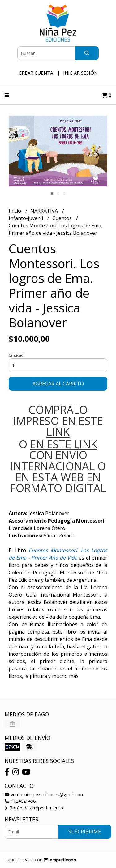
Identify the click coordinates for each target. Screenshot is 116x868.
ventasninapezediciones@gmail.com (45, 795)
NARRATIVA (45, 211)
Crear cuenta (36, 73)
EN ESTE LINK (64, 444)
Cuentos (63, 218)
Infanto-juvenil (26, 218)
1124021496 (20, 801)
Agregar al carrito (58, 384)
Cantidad (16, 355)
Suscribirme (85, 832)
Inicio (15, 211)
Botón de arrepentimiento (34, 808)
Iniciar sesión (80, 73)
